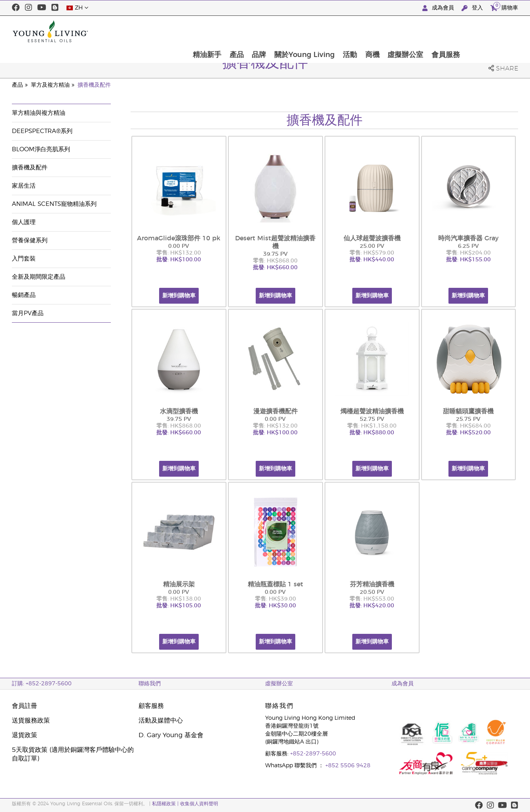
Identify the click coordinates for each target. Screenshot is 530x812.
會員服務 (500, 31)
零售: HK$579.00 (372, 253)
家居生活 (24, 186)
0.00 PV (179, 246)
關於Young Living (356, 31)
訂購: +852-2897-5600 (42, 684)
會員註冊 (25, 706)
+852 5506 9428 (348, 766)
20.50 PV (372, 592)
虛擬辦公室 (459, 31)
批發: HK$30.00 (275, 606)
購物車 (504, 7)
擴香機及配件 (94, 85)
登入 (473, 8)
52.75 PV (372, 419)
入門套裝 (24, 259)
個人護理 (24, 222)
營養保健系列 (30, 241)
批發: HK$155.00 (468, 260)
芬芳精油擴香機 (372, 584)
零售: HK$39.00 (275, 599)
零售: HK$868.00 (275, 261)
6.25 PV (468, 246)
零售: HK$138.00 (179, 599)
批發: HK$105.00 (179, 606)
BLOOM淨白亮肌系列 (41, 149)
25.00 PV (372, 246)
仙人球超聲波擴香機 (372, 238)
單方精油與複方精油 (39, 113)
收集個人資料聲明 (199, 804)
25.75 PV (468, 419)
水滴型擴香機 (179, 411)
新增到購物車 (179, 296)
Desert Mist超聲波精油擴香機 (275, 242)
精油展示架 (179, 584)
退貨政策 (25, 735)
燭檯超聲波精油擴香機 (372, 411)
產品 (287, 31)
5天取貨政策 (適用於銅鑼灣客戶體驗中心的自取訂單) (73, 754)
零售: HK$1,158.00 (372, 426)
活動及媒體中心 (161, 721)
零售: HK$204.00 (468, 253)
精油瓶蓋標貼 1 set (275, 584)
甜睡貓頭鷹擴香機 (468, 411)
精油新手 (257, 31)
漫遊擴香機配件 (275, 411)
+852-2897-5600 (313, 754)
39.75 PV (275, 254)
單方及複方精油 (50, 85)
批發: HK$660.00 (275, 268)
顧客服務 (151, 706)
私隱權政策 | (166, 804)
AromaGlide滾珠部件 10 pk (179, 238)
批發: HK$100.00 (179, 260)
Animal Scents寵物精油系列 (54, 204)
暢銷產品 (24, 295)
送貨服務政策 (31, 721)
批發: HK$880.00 (372, 433)
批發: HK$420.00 (372, 606)
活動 (402, 31)
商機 (425, 31)
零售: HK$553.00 (372, 599)
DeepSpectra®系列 (42, 131)
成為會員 (439, 8)
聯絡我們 (150, 684)
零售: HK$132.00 (179, 253)
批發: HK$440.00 (372, 260)
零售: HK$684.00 (468, 426)
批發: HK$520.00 (468, 433)
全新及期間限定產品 (39, 277)
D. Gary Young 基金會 (171, 735)
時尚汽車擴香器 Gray (468, 238)
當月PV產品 (28, 313)
